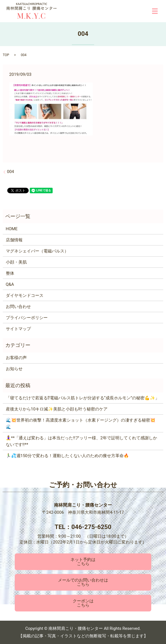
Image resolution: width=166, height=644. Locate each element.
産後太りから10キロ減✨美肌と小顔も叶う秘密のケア (57, 409)
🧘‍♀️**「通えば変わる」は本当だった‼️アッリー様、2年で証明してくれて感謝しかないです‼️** (81, 441)
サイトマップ (18, 329)
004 (10, 172)
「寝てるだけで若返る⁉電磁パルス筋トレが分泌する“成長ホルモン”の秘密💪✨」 (83, 398)
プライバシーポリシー (27, 318)
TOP (6, 55)
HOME (12, 229)
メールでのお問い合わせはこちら (83, 582)
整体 (10, 273)
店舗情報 (14, 240)
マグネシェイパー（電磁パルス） (37, 251)
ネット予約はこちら (83, 562)
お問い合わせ (18, 307)
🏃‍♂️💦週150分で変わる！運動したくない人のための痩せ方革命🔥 (67, 456)
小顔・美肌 (16, 262)
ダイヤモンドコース (25, 295)
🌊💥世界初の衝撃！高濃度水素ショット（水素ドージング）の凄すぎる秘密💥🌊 (81, 424)
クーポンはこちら (83, 603)
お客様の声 (16, 358)
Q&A (10, 284)
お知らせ (14, 369)
